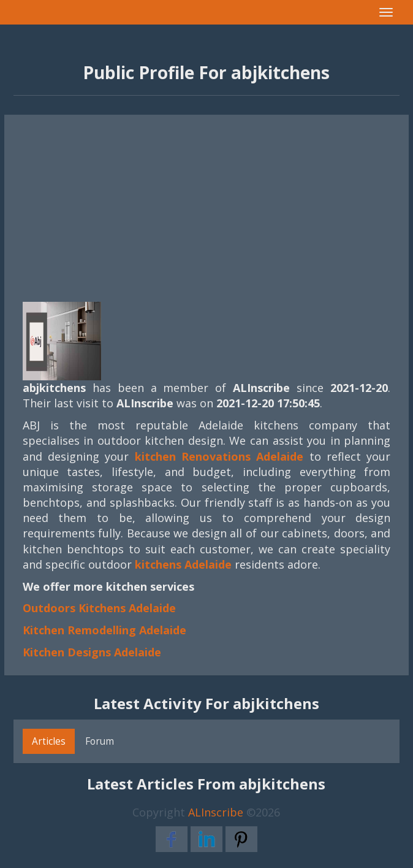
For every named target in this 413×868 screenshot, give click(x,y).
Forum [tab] (100, 741)
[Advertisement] (207, 201)
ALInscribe (216, 812)
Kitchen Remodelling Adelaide (104, 630)
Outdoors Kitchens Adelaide (99, 608)
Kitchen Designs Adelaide (92, 652)
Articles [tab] (49, 741)
